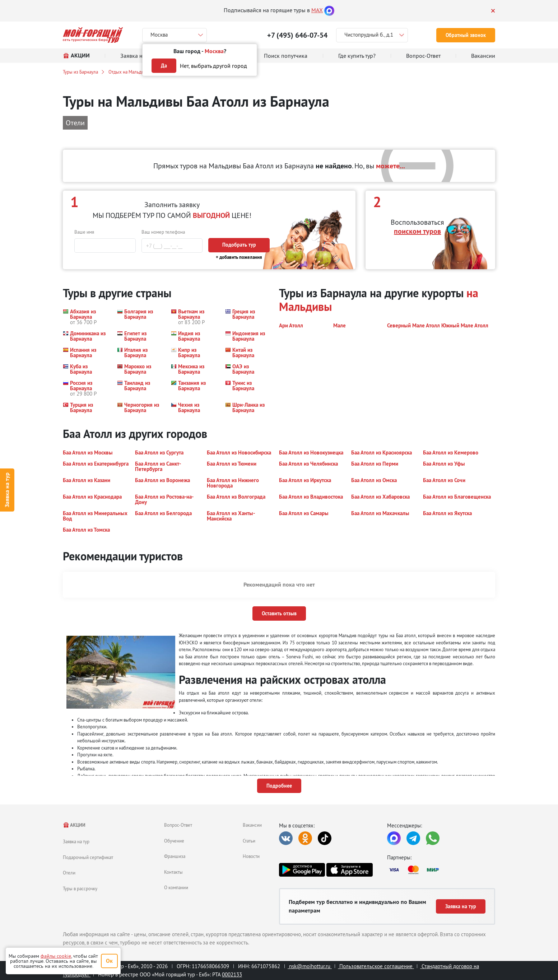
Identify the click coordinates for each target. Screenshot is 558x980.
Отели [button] (75, 123)
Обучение (174, 841)
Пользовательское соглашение (376, 966)
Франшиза (175, 856)
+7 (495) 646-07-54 (297, 35)
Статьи (249, 841)
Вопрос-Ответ (178, 825)
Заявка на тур (7, 490)
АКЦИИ (74, 825)
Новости (251, 856)
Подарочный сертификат (88, 857)
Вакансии (252, 825)
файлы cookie (56, 956)
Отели (69, 873)
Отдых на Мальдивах (130, 72)
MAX (317, 10)
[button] (86, 317)
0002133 (232, 974)
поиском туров (417, 231)
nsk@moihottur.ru (310, 966)
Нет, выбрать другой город (213, 66)
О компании (176, 887)
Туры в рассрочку (80, 888)
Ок (109, 961)
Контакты (173, 872)
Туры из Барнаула (80, 72)
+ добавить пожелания (239, 257)
